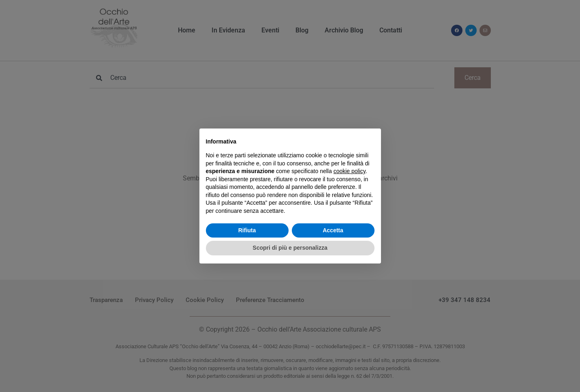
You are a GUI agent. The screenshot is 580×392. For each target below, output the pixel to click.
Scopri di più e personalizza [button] (290, 248)
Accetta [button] (333, 230)
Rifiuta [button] (247, 230)
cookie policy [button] (350, 171)
